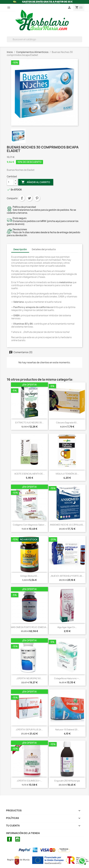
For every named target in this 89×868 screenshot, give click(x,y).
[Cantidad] (10, 182)
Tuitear (29, 198)
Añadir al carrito (36, 182)
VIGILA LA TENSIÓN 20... (67, 474)
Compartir (22, 198)
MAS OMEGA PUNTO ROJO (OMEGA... (29, 627)
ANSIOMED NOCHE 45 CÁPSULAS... (67, 525)
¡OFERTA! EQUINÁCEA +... (29, 781)
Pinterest (37, 198)
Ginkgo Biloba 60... (29, 576)
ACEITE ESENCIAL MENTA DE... (29, 474)
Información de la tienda (23, 833)
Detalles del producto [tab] (44, 249)
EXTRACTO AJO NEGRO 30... (29, 423)
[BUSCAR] (44, 39)
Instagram (18, 839)
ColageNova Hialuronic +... (67, 678)
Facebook (9, 839)
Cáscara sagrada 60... (67, 423)
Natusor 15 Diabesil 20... (67, 730)
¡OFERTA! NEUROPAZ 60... (29, 678)
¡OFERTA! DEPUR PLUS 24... (29, 730)
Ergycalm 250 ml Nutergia (67, 781)
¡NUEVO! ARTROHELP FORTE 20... (67, 576)
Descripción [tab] (20, 249)
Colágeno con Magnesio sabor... (29, 525)
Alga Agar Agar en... (67, 627)
